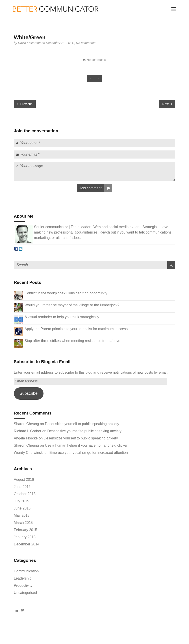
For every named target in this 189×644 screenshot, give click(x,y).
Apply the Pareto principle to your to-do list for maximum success (76, 329)
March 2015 (23, 523)
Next (167, 104)
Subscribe (28, 393)
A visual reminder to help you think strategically (62, 317)
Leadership (23, 578)
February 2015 (26, 530)
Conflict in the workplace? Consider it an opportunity (66, 293)
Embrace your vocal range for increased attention (89, 453)
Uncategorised (25, 593)
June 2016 (22, 487)
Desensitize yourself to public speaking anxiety (82, 424)
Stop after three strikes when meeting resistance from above (73, 341)
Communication (26, 571)
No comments (86, 43)
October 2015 (25, 494)
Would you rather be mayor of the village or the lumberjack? (72, 305)
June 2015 (22, 508)
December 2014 (27, 544)
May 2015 (22, 515)
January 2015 (25, 537)
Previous (25, 104)
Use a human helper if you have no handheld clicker (86, 445)
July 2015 (22, 501)
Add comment (96, 188)
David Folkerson (30, 43)
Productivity (23, 586)
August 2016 (24, 480)
